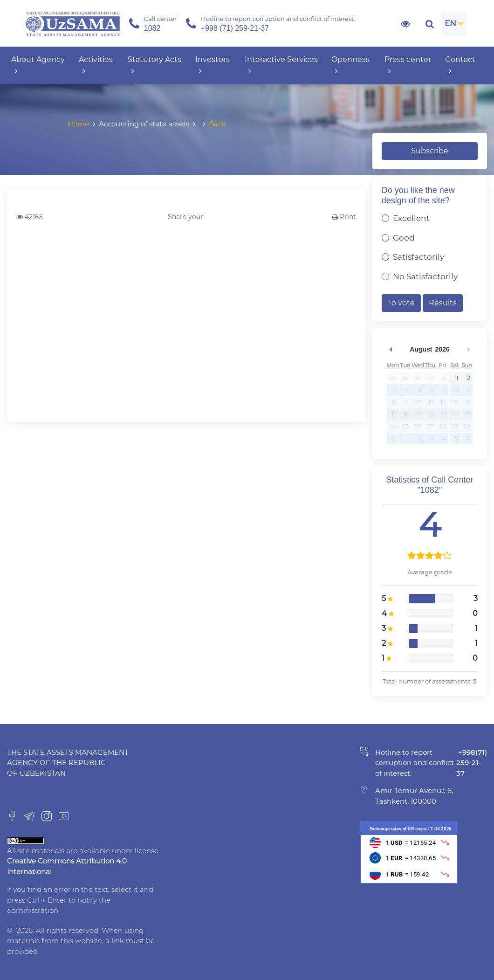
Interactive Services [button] (281, 65)
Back (217, 124)
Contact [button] (460, 65)
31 (443, 378)
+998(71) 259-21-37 (472, 763)
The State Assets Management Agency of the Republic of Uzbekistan (68, 763)
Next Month (468, 349)
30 (430, 378)
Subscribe (430, 151)
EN (450, 23)
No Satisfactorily (425, 276)
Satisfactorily (419, 257)
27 (393, 378)
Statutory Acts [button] (154, 65)
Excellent (411, 218)
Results (443, 303)
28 (405, 378)
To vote (401, 303)
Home (78, 124)
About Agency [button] (38, 65)
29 (418, 378)
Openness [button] (350, 65)
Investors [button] (213, 65)
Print (344, 217)
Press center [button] (408, 65)
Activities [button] (96, 65)
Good (404, 238)
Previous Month (391, 349)
